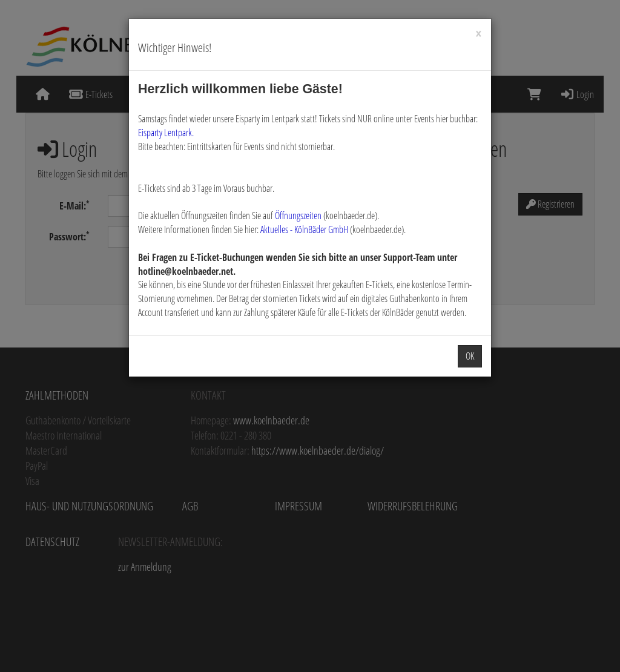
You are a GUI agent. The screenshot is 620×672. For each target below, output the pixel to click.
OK (470, 356)
